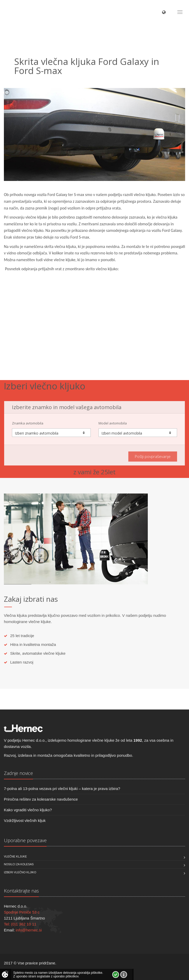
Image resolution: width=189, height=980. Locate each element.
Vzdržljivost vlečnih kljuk (25, 820)
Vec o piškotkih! (124, 975)
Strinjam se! (116, 975)
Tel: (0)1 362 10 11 (20, 924)
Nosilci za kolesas (19, 864)
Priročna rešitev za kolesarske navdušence (41, 799)
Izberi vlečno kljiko (20, 872)
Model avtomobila (113, 423)
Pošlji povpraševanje (153, 456)
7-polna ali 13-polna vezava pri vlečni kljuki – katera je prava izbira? (62, 789)
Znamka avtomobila (28, 423)
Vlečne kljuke (15, 856)
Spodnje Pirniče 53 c (22, 912)
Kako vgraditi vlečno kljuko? (28, 810)
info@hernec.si (29, 930)
